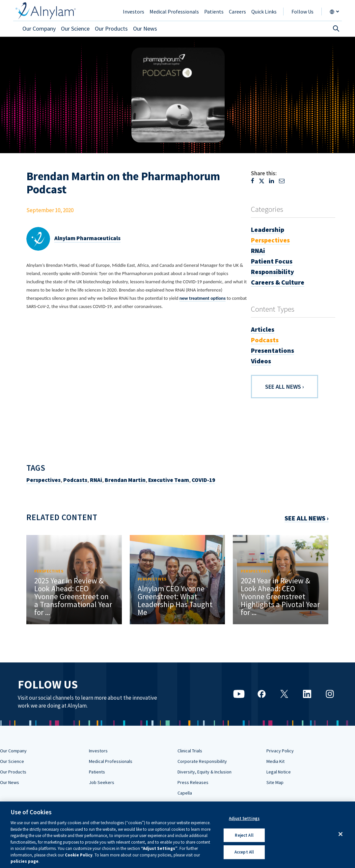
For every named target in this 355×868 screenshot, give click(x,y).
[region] (177, 835)
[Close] (341, 834)
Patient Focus (272, 261)
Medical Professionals (111, 761)
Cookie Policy (79, 855)
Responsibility (273, 272)
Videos (261, 361)
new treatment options (203, 298)
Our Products (13, 772)
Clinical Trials (190, 751)
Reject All (244, 835)
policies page (25, 861)
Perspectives (43, 480)
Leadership (268, 229)
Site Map (275, 782)
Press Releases (193, 782)
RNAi (96, 480)
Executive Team (169, 480)
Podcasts (75, 480)
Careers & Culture (278, 282)
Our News (10, 782)
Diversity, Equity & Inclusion (205, 772)
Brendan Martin (125, 480)
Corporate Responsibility (202, 761)
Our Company (13, 751)
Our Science (12, 761)
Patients (97, 772)
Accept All (244, 852)
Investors (98, 751)
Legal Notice (279, 772)
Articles (263, 329)
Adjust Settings (244, 818)
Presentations (273, 350)
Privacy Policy (280, 751)
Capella (185, 793)
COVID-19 (203, 480)
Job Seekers (102, 782)
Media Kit (275, 761)
